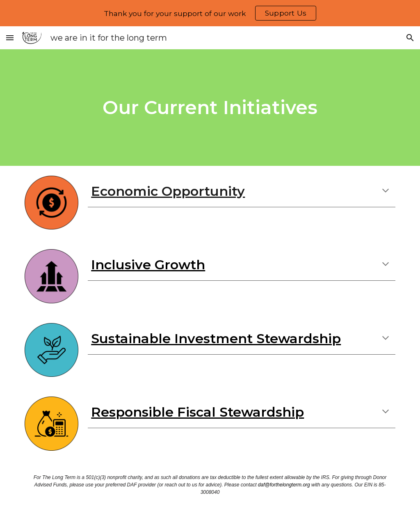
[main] (210, 108)
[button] (10, 38)
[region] (210, 13)
